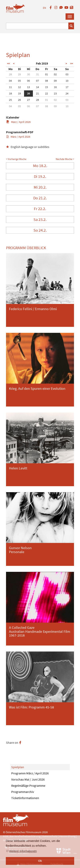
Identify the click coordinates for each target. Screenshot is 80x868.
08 (47, 81)
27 (28, 100)
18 (10, 93)
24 (67, 93)
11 (10, 87)
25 (10, 100)
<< (8, 64)
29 (19, 74)
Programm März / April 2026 (30, 773)
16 (55, 87)
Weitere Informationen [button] (23, 851)
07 (37, 81)
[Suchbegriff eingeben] (37, 26)
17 (67, 87)
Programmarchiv (23, 792)
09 (55, 81)
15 (47, 87)
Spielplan (18, 767)
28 (10, 74)
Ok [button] (40, 861)
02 (55, 74)
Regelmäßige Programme (28, 786)
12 (19, 87)
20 (28, 93)
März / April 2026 (19, 122)
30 (28, 74)
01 (47, 74)
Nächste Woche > (65, 159)
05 (19, 81)
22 (47, 93)
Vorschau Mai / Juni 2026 (28, 779)
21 (37, 93)
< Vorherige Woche (16, 159)
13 (28, 87)
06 (28, 81)
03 (67, 74)
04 (10, 81)
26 (19, 100)
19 (19, 93)
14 (37, 87)
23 (55, 93)
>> (72, 64)
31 (37, 74)
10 (67, 81)
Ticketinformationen (25, 798)
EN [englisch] (44, 8)
